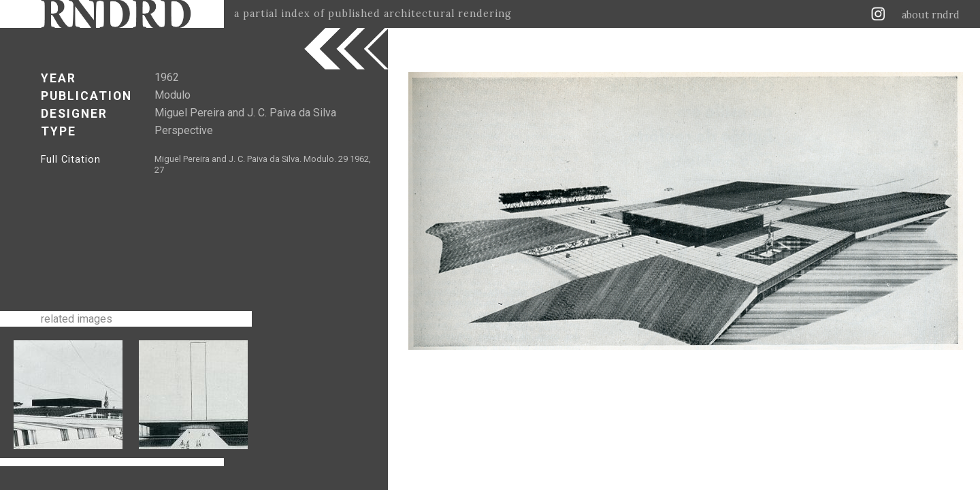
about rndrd (931, 15)
